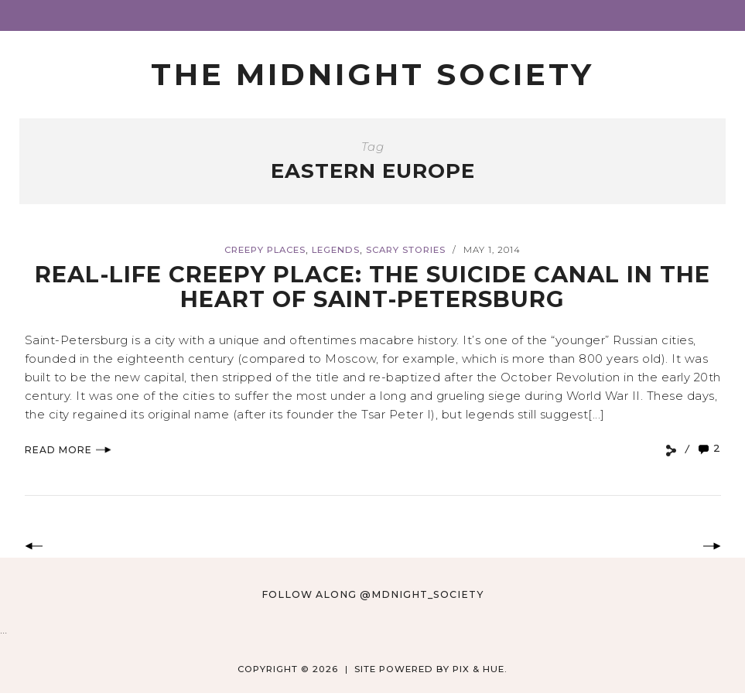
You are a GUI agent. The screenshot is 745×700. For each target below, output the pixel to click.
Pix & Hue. (480, 669)
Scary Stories (406, 250)
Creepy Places (265, 250)
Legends (336, 250)
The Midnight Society (372, 74)
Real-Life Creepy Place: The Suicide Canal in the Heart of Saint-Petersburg (372, 287)
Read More (68, 450)
